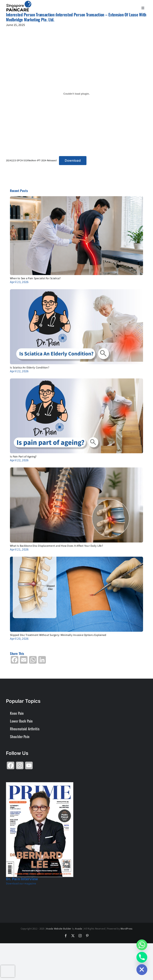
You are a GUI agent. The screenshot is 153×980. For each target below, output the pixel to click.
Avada (79, 929)
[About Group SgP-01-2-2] (19, 2)
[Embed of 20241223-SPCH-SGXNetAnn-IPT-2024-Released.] (76, 94)
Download (73, 160)
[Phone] (142, 957)
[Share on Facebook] (15, 661)
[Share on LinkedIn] (42, 661)
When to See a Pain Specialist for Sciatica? (35, 278)
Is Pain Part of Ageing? (23, 457)
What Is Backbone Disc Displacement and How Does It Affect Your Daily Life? (56, 546)
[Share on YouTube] (29, 767)
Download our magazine (21, 884)
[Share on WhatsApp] (33, 661)
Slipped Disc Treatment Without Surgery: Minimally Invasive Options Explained (58, 635)
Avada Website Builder (59, 929)
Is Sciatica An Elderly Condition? (30, 368)
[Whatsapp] (142, 945)
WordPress (126, 929)
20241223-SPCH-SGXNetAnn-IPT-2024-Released (31, 160)
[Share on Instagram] (20, 767)
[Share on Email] (24, 661)
